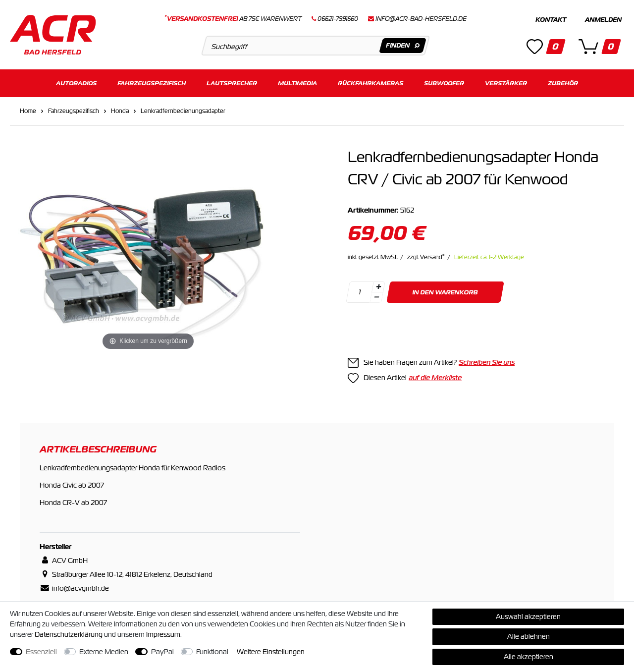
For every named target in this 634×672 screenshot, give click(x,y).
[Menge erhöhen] (378, 287)
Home (28, 111)
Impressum (163, 634)
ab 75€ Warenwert (233, 19)
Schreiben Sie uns (487, 362)
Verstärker (506, 83)
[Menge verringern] (376, 298)
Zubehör (563, 83)
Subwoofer (444, 83)
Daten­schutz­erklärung (69, 634)
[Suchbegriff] (315, 46)
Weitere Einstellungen (271, 652)
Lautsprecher (232, 83)
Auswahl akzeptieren (528, 616)
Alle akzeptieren (528, 657)
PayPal (162, 652)
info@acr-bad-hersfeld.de (421, 19)
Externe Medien (104, 652)
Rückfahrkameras (370, 83)
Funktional (212, 652)
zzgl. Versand (426, 257)
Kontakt (551, 20)
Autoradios (76, 83)
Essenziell (41, 652)
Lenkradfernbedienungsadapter (183, 111)
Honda (120, 111)
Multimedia (297, 83)
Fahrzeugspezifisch (152, 83)
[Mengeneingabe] (360, 292)
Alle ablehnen (528, 636)
